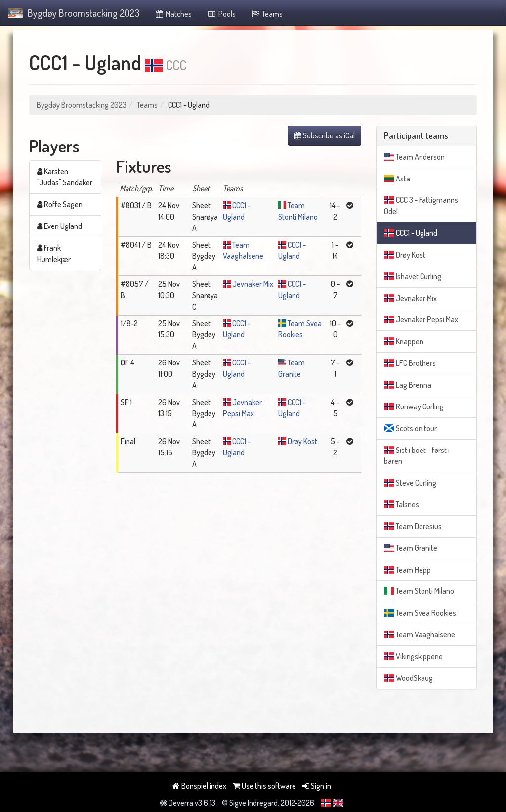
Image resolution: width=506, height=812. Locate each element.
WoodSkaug (408, 678)
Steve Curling (410, 483)
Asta (397, 179)
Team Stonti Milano (419, 591)
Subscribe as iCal (324, 135)
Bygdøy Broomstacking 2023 (74, 13)
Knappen (404, 341)
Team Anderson (414, 157)
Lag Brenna (408, 385)
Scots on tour (410, 428)
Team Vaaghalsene (420, 634)
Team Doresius (413, 526)
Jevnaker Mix (253, 284)
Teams (267, 14)
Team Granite (411, 548)
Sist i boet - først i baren (417, 456)
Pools (221, 14)
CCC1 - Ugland (411, 233)
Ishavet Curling (413, 276)
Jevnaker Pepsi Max (421, 319)
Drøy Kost (302, 441)
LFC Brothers (410, 363)
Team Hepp (407, 570)
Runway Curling (414, 406)
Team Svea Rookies (420, 613)
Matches (173, 14)
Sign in (317, 786)
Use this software (264, 786)
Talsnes (401, 504)
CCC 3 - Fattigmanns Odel (421, 205)
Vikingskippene (413, 656)
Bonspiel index (199, 786)
